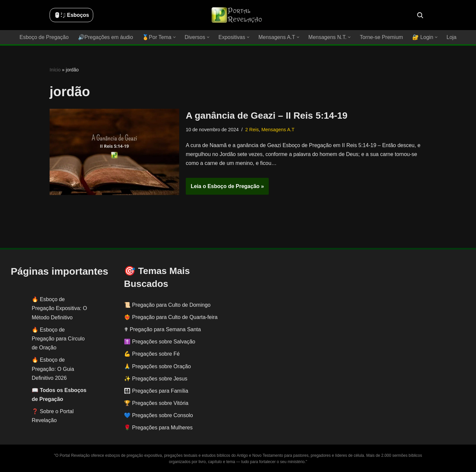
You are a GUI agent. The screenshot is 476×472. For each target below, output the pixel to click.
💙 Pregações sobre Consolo (159, 415)
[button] (174, 37)
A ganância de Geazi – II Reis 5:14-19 (267, 116)
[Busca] (420, 15)
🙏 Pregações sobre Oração (157, 366)
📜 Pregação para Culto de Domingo (167, 305)
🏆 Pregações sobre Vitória (156, 403)
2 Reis (252, 130)
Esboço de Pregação (44, 37)
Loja (452, 37)
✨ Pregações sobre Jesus (156, 379)
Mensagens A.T (278, 130)
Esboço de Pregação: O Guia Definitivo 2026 (53, 369)
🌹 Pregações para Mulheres (158, 428)
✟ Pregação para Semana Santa (162, 329)
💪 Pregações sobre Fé (152, 354)
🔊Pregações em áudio (106, 37)
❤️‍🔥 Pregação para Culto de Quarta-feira (171, 317)
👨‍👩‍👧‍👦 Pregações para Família (156, 391)
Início (55, 70)
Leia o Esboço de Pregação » (225, 188)
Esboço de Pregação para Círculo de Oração (58, 339)
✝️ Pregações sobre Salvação (160, 342)
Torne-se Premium (381, 37)
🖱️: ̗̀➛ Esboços (71, 15)
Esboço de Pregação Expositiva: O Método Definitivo (59, 308)
